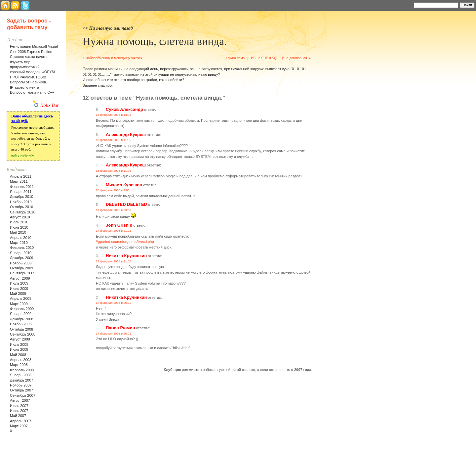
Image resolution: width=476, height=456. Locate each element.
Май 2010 (18, 232)
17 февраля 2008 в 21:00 (113, 261)
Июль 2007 (19, 406)
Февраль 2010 (22, 248)
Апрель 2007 (21, 421)
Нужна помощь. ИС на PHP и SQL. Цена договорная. (267, 58)
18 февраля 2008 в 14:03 (113, 115)
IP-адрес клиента (24, 87)
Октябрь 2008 (21, 329)
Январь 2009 (21, 314)
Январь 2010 (21, 253)
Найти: (405, 5)
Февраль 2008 (22, 370)
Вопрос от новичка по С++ (32, 92)
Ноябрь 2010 (21, 202)
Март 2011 (19, 181)
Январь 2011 (21, 192)
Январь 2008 (21, 375)
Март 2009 (19, 304)
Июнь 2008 (19, 349)
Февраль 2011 (22, 187)
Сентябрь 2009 (23, 273)
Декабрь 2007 (21, 380)
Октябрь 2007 (21, 390)
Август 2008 (20, 339)
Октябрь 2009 (21, 268)
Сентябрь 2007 (23, 395)
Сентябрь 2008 (23, 334)
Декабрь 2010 (21, 197)
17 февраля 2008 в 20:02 (113, 303)
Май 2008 (18, 355)
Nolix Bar (50, 105)
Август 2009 (20, 278)
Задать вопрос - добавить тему (29, 24)
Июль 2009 (19, 283)
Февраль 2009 (22, 309)
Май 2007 (18, 416)
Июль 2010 (19, 222)
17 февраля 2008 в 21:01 (113, 231)
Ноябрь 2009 (21, 263)
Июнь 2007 (19, 411)
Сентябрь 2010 (23, 212)
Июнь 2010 (19, 227)
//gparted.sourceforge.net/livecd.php (125, 242)
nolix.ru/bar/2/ (23, 156)
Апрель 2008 (21, 360)
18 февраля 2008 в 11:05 (113, 140)
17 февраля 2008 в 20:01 (113, 334)
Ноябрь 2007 (21, 385)
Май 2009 (18, 294)
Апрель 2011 (21, 176)
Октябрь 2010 (21, 207)
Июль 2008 (19, 344)
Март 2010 (19, 243)
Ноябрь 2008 (21, 324)
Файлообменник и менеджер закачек (114, 58)
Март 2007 (19, 426)
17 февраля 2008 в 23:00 (113, 210)
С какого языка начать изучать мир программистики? (29, 62)
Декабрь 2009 (21, 258)
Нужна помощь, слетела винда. (155, 41)
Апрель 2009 (21, 298)
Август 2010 (20, 217)
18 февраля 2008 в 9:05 (113, 190)
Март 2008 (19, 365)
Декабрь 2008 (21, 319)
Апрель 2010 (21, 238)
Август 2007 (20, 400)
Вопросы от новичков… (30, 82)
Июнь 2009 (19, 289)
